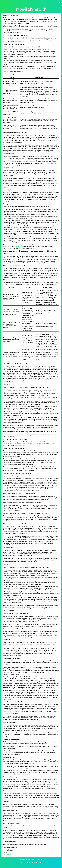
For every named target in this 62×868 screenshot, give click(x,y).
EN (59, 3)
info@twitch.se (21, 41)
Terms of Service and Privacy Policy (31, 862)
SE (57, 3)
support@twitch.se (37, 859)
